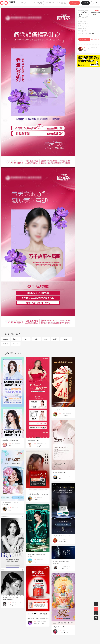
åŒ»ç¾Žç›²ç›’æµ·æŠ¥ (59, 627)
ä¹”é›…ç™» (66, 339)
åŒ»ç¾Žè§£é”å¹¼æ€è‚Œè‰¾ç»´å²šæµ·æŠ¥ (40, 618)
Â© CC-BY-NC (92, 33)
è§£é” (26, 339)
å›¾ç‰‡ (39, 3)
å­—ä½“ (46, 3)
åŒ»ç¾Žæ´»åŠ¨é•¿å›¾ (33, 440)
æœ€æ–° (33, 3)
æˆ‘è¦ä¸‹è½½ (84, 39)
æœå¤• (86, 50)
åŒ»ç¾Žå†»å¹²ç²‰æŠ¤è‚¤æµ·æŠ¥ (62, 536)
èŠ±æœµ (16, 344)
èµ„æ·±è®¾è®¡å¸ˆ (92, 48)
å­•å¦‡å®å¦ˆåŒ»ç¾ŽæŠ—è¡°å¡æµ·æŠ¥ (38, 494)
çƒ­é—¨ (26, 3)
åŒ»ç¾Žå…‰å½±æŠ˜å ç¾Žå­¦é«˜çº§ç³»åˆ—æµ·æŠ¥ (11, 599)
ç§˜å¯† (55, 339)
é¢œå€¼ (36, 339)
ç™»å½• (95, 3)
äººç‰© (6, 344)
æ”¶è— (95, 39)
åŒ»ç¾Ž (16, 339)
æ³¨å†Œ (86, 3)
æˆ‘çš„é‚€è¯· (74, 3)
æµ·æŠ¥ (6, 339)
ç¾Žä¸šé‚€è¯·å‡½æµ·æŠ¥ (59, 473)
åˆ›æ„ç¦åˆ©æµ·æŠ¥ (59, 410)
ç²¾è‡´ (46, 339)
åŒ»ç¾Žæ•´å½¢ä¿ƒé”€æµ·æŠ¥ (10, 440)
